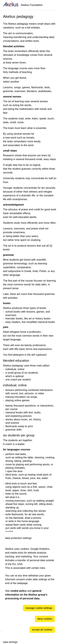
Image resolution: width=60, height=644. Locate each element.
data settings (10, 642)
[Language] (54, 5)
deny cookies (45, 619)
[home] (11, 5)
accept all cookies (42, 630)
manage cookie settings (39, 608)
